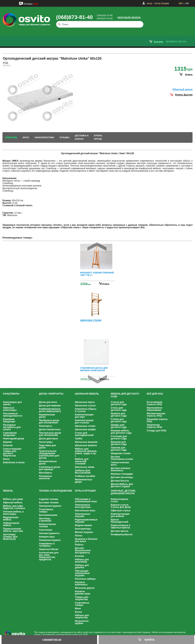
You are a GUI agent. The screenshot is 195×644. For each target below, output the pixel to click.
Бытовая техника (49, 503)
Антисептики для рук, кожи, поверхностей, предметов (49, 556)
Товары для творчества (82, 598)
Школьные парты (85, 402)
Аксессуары (46, 442)
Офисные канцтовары (10, 409)
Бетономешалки (48, 515)
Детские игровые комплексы (120, 469)
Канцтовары (11, 394)
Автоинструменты (49, 533)
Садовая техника (49, 499)
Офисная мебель (13, 503)
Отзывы (28, 4)
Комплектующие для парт (84, 416)
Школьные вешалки (86, 442)
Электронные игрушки (82, 515)
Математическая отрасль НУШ (156, 415)
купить (189, 74)
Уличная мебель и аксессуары (13, 513)
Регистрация (162, 4)
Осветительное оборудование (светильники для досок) (49, 455)
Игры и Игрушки (85, 491)
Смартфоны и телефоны (47, 545)
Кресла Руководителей (119, 521)
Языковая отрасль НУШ (157, 420)
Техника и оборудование (55, 491)
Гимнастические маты (120, 464)
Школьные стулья (85, 406)
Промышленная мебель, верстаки (13, 530)
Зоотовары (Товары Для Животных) (10, 537)
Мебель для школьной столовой (82, 461)
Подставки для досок (47, 447)
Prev (97, 247)
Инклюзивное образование (155, 409)
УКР (187, 4)
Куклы (78, 612)
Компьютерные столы (120, 500)
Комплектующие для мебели (120, 515)
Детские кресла (120, 531)
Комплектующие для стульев (84, 421)
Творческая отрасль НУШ (154, 426)
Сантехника (46, 530)
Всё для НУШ (155, 394)
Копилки (8, 445)
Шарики (8, 442)
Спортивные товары (46, 511)
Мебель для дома (13, 499)
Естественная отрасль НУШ (155, 403)
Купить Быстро (184, 95)
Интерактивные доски (48, 462)
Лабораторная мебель (11, 524)
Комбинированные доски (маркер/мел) (50, 410)
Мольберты (46, 473)
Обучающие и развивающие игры (86, 500)
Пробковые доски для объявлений (49, 421)
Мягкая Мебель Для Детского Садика (122, 485)
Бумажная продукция (9, 420)
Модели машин (83, 525)
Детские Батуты (120, 481)
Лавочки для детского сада (119, 449)
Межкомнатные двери (84, 481)
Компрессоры (47, 537)
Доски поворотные (50, 429)
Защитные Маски (49, 549)
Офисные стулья (121, 511)
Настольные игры (85, 511)
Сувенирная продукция (10, 434)
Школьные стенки (85, 426)
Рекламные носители (45, 477)
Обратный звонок (129, 17)
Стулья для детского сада (119, 403)
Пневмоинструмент (50, 540)
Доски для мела (48, 402)
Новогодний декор (13, 439)
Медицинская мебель (11, 519)
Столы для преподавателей (84, 434)
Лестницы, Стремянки (45, 520)
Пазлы (79, 536)
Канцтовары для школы (12, 403)
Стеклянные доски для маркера (50, 468)
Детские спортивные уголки (122, 458)
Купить (106, 284)
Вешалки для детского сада (119, 443)
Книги (6, 459)
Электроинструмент (50, 506)
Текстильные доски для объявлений (50, 434)
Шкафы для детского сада (119, 426)
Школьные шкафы (85, 429)
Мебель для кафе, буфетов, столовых (14, 507)
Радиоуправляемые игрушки (86, 521)
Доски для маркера (50, 406)
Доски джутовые (48, 439)
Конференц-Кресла (122, 534)
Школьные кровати (86, 445)
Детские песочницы (122, 477)
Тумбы (79, 439)
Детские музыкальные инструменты (83, 550)
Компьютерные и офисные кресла (121, 526)
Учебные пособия (85, 476)
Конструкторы (83, 529)
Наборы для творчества (82, 616)
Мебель (8, 491)
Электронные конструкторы (83, 506)
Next (97, 379)
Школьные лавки (85, 467)
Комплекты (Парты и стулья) (86, 410)
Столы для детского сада (119, 409)
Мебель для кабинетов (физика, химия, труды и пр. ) (86, 452)
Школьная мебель (87, 394)
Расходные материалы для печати (12, 427)
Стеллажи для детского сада (119, 437)
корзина (158, 41)
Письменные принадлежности (13, 415)
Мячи (78, 608)
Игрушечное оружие (82, 622)
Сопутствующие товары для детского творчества (12, 452)
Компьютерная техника (47, 525)
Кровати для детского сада (119, 415)
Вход (149, 4)
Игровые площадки (122, 474)
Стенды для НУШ (157, 431)
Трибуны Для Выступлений (83, 472)
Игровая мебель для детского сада (121, 432)
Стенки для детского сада (119, 420)
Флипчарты (46, 426)
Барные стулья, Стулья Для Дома (121, 506)
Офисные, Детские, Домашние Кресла (123, 492)
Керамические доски (47, 416)
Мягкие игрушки (84, 532)
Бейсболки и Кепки (14, 462)
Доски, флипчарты (51, 394)
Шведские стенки (121, 453)
